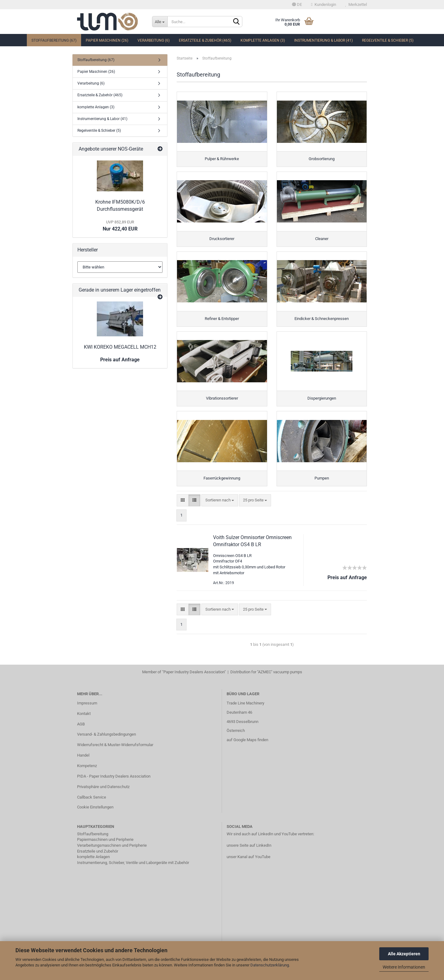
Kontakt (84, 723)
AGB (81, 734)
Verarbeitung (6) (154, 40)
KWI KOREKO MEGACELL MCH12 (120, 347)
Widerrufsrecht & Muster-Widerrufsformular (115, 755)
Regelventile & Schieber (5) (388, 40)
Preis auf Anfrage (120, 360)
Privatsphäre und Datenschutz (103, 796)
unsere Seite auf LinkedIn (249, 855)
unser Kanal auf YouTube (249, 866)
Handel (83, 765)
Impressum (87, 713)
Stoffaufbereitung (93, 843)
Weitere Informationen (404, 967)
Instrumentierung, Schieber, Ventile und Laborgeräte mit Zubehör (133, 872)
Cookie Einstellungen (95, 817)
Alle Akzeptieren (404, 954)
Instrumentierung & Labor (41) (323, 40)
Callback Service (92, 807)
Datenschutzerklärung (270, 965)
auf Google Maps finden (247, 750)
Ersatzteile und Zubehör (98, 861)
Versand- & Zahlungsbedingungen (107, 744)
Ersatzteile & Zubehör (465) (205, 40)
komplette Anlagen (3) (263, 40)
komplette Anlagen (93, 866)
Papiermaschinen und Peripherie (105, 849)
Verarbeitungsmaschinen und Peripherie (112, 855)
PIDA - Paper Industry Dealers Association (114, 786)
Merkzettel (356, 4)
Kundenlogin (324, 4)
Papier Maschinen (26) (107, 40)
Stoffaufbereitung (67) (54, 40)
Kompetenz (87, 776)
